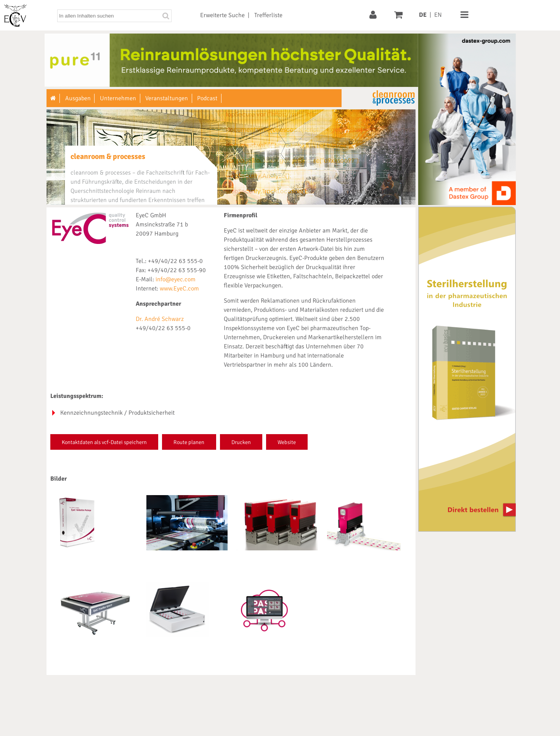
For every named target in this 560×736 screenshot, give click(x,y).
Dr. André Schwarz (160, 319)
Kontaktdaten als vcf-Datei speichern (104, 442)
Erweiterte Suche (222, 15)
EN (438, 15)
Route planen (189, 442)
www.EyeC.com (179, 289)
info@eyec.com (176, 279)
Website (287, 442)
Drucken (241, 442)
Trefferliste (268, 15)
